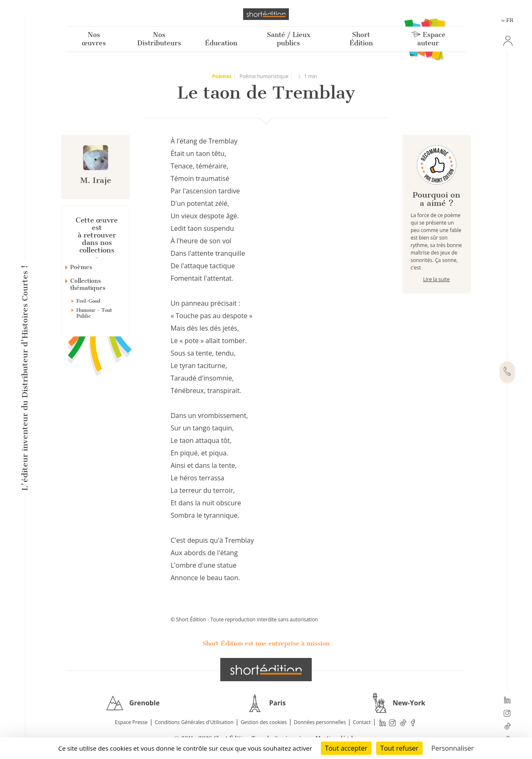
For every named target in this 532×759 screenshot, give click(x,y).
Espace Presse (131, 722)
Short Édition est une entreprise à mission (266, 643)
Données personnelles (320, 722)
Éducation (221, 43)
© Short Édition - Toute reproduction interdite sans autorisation (244, 619)
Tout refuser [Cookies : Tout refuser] (399, 748)
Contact (362, 722)
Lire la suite (436, 279)
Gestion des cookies (264, 722)
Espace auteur (428, 39)
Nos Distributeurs (159, 39)
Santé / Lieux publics (289, 39)
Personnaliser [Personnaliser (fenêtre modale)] (453, 748)
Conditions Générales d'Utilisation (194, 722)
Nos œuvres (94, 39)
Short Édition (361, 39)
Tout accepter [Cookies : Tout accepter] (346, 748)
